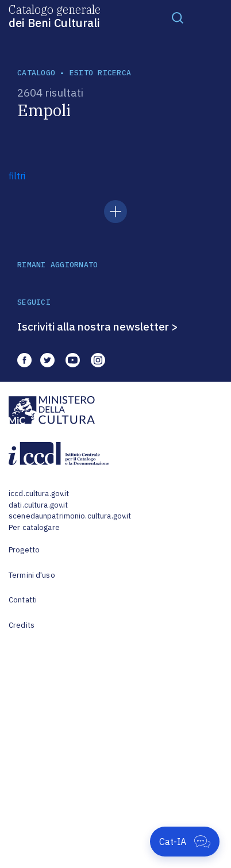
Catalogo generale (55, 16)
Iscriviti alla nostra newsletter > (98, 327)
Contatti (23, 600)
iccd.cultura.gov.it (39, 493)
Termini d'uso (32, 575)
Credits (22, 625)
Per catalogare (34, 527)
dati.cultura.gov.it (38, 505)
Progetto (24, 550)
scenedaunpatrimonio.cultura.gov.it (70, 516)
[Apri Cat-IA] (185, 842)
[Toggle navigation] (178, 17)
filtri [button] (17, 176)
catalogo (36, 73)
